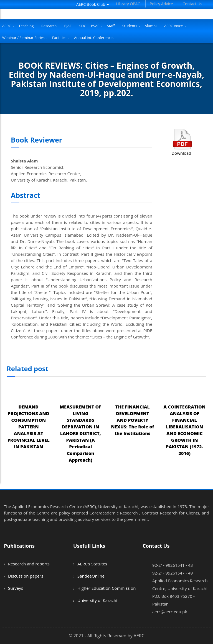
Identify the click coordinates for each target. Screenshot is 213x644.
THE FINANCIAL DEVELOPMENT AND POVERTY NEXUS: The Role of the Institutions (132, 420)
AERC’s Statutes (92, 564)
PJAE (70, 26)
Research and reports (29, 564)
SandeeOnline (91, 576)
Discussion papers (26, 576)
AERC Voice (175, 26)
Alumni (152, 26)
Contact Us (192, 4)
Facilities (61, 38)
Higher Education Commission (106, 588)
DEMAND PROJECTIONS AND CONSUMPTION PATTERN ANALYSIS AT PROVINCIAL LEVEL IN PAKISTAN (29, 427)
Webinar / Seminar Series (25, 38)
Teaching (28, 26)
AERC (8, 26)
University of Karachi (97, 600)
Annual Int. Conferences (94, 38)
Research (51, 26)
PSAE (97, 26)
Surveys (16, 588)
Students (131, 26)
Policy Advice (161, 4)
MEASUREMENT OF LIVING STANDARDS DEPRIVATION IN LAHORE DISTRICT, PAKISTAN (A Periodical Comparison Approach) (81, 433)
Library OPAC (128, 4)
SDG (83, 26)
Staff (112, 26)
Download (181, 153)
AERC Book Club (93, 4)
